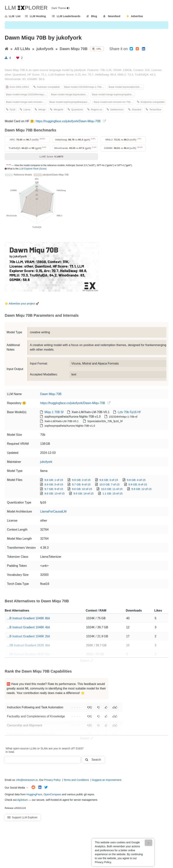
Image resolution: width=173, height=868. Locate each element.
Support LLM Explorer (23, 817)
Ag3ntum (22, 800)
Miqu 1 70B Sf (54, 412)
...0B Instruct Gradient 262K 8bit (28, 654)
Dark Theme (61, 8)
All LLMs (22, 49)
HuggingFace (34, 794)
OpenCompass (52, 794)
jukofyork (45, 49)
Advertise (135, 16)
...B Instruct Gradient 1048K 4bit (28, 627)
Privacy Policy (52, 780)
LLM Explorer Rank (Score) (33, 169)
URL (97, 49)
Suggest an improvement (106, 780)
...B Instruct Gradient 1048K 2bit (28, 636)
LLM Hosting (35, 16)
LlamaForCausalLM (53, 511)
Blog (92, 16)
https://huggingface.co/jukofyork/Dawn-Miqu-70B (68, 121)
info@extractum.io (27, 780)
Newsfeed (112, 16)
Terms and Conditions (76, 780)
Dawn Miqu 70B (74, 49)
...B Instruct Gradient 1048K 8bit (28, 618)
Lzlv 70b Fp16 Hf (129, 412)
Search (93, 760)
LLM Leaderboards (66, 16)
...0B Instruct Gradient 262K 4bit (28, 645)
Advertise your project (22, 304)
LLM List (13, 16)
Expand (86, 661)
